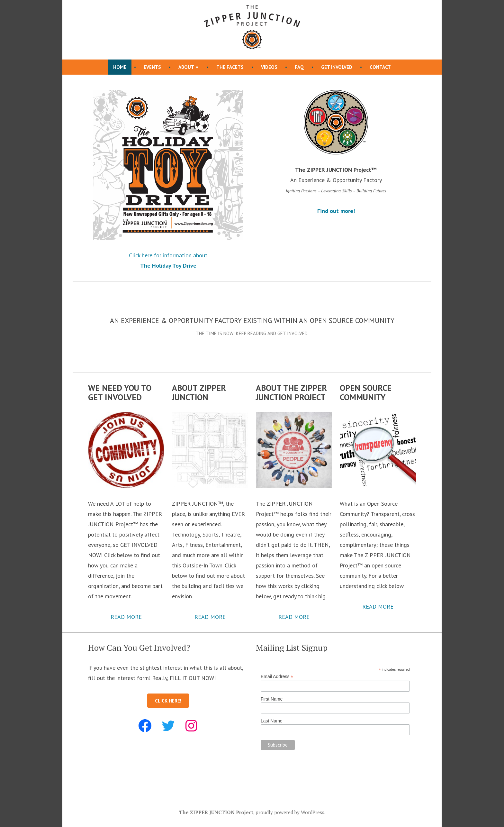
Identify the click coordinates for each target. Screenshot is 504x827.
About (186, 67)
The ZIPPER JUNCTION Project (216, 812)
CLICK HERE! (168, 701)
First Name (272, 699)
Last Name (272, 721)
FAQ (299, 67)
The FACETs (230, 67)
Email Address (277, 677)
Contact (380, 67)
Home (120, 67)
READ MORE (126, 617)
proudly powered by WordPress (290, 812)
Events (152, 67)
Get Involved (337, 67)
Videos (269, 67)
